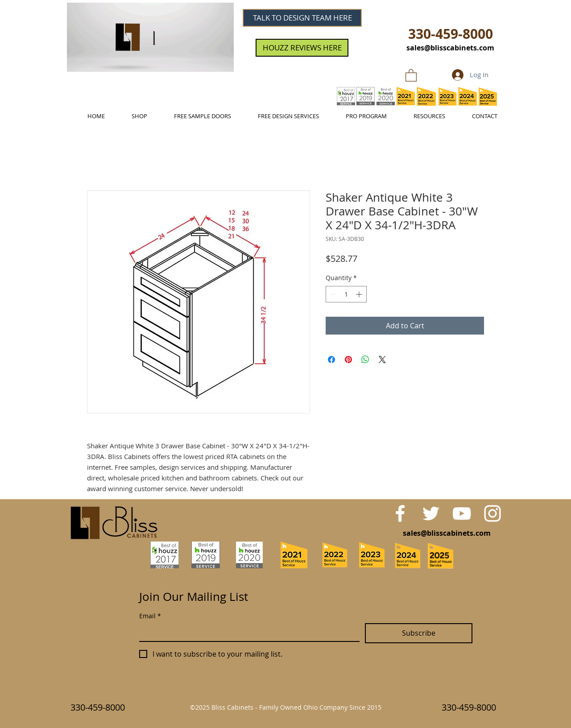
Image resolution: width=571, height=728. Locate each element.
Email (150, 616)
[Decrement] (333, 294)
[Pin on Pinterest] (348, 360)
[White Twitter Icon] (431, 513)
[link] (411, 75)
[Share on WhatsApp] (365, 360)
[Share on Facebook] (331, 360)
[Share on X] (382, 360)
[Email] (247, 632)
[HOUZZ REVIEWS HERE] (302, 48)
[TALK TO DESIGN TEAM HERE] (302, 18)
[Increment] (360, 294)
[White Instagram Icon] (492, 513)
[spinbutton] (346, 294)
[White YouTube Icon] (462, 513)
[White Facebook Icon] (400, 513)
